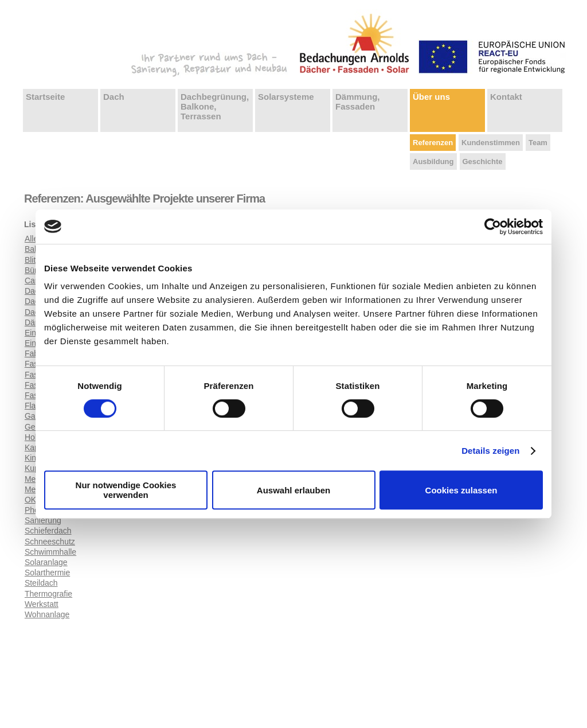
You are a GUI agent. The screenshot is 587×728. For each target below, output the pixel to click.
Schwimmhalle (50, 552)
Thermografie (48, 594)
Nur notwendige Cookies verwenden (126, 490)
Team (538, 143)
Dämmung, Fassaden (358, 102)
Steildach (41, 583)
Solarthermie (47, 573)
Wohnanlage (47, 614)
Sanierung (43, 520)
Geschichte (483, 161)
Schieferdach (48, 531)
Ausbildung (433, 161)
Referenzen (433, 143)
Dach (114, 97)
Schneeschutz (50, 542)
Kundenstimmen (491, 143)
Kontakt (506, 97)
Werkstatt (42, 604)
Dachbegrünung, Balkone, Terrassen (215, 106)
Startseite (45, 97)
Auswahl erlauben (293, 490)
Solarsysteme (286, 97)
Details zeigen (490, 451)
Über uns (431, 97)
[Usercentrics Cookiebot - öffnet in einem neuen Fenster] (493, 227)
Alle (31, 239)
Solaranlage (46, 562)
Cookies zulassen (461, 490)
